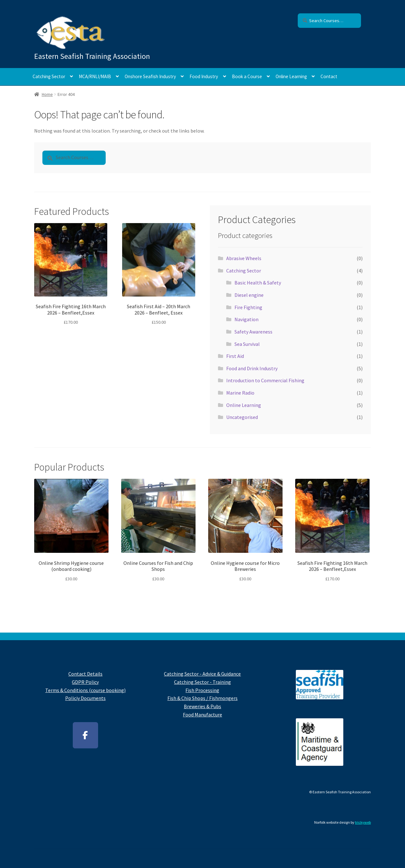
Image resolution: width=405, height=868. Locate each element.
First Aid (235, 356)
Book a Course (247, 76)
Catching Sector (49, 76)
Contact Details (85, 674)
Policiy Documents (85, 698)
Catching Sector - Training (202, 682)
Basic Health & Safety (258, 283)
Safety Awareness (253, 332)
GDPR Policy (85, 682)
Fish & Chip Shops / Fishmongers (202, 698)
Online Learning (291, 76)
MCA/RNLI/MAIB (95, 76)
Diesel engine (249, 295)
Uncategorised (242, 417)
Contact (329, 76)
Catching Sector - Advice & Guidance (202, 674)
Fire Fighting (248, 307)
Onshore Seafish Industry (150, 76)
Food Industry (204, 76)
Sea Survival (247, 344)
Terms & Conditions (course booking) (85, 690)
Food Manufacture (202, 715)
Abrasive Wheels (244, 258)
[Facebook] (85, 735)
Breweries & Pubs (202, 706)
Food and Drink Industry (252, 368)
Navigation (246, 319)
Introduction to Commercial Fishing (265, 380)
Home (47, 94)
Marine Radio (240, 393)
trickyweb (363, 822)
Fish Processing (202, 690)
